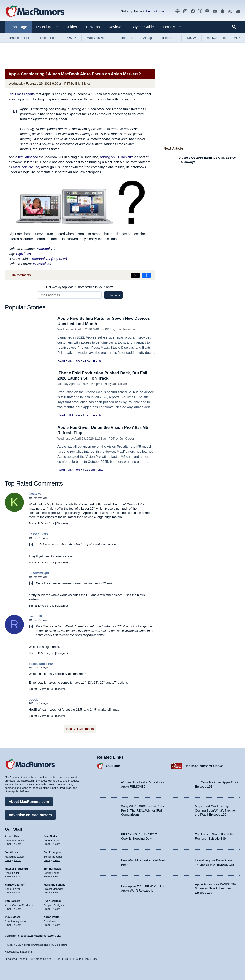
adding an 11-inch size (117, 157)
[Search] (236, 27)
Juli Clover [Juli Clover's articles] (11, 852)
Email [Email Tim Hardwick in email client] (47, 876)
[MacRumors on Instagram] (185, 11)
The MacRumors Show (203, 766)
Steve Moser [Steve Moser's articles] (13, 917)
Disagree (62, 523)
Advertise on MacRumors (30, 815)
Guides (71, 27)
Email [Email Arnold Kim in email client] (8, 844)
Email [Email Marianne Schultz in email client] (47, 893)
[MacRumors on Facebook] (193, 11)
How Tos (93, 27)
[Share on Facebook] (146, 275)
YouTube (113, 766)
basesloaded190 (41, 664)
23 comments (92, 361)
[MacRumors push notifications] (223, 11)
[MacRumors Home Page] (35, 12)
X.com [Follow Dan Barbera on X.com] (18, 909)
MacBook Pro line (26, 167)
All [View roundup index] (237, 38)
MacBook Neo (97, 38)
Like (52, 523)
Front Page (18, 27)
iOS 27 (72, 38)
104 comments (20, 275)
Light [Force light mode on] (86, 959)
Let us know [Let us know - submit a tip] (155, 11)
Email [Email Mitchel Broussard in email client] (8, 876)
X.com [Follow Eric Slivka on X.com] (56, 844)
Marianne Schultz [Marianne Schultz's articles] (55, 885)
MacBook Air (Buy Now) (49, 259)
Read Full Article (69, 361)
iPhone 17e (125, 38)
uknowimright (39, 573)
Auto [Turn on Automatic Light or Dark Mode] (79, 959)
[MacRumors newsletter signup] (238, 11)
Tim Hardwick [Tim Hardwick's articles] (52, 869)
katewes (35, 494)
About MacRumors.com (29, 802)
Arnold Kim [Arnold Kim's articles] (12, 836)
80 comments (92, 415)
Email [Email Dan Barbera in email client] (8, 909)
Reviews (115, 27)
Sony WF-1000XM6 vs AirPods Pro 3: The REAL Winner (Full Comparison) (142, 810)
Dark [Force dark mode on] (94, 959)
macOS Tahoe (217, 38)
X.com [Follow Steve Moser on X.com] (18, 925)
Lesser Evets (38, 534)
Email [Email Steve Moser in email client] (8, 925)
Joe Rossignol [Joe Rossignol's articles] (53, 852)
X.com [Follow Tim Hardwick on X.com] (56, 876)
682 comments (93, 470)
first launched (28, 157)
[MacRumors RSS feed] (230, 11)
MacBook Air (46, 249)
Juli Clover (120, 384)
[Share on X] (135, 275)
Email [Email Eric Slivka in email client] (47, 844)
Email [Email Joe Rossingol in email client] (47, 860)
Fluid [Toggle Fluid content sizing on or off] (57, 959)
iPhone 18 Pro (19, 38)
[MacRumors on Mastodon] (207, 11)
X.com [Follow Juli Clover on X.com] (18, 860)
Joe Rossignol (126, 329)
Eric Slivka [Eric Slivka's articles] (50, 836)
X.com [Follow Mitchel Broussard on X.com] (18, 876)
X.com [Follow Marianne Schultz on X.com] (56, 893)
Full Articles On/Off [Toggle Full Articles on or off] (40, 959)
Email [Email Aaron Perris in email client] (47, 925)
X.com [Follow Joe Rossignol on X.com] (56, 860)
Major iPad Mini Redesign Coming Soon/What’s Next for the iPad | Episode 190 (215, 810)
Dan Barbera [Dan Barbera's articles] (13, 901)
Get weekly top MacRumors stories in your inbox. (80, 287)
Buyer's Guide (143, 27)
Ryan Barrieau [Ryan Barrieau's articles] (53, 901)
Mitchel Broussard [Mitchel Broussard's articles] (16, 869)
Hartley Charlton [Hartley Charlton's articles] (15, 885)
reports (22, 94)
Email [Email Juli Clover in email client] (8, 860)
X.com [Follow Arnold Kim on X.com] (18, 844)
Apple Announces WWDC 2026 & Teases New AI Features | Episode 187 (217, 888)
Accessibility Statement (18, 952)
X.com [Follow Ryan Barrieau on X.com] (56, 909)
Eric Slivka (82, 84)
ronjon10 (35, 616)
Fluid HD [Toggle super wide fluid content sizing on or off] (67, 959)
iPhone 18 (170, 38)
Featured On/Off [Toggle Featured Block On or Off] (16, 959)
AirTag (148, 38)
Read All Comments (80, 729)
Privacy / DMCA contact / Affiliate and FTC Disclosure (36, 945)
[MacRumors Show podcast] (178, 11)
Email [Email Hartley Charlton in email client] (8, 893)
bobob (33, 699)
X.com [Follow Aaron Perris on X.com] (56, 925)
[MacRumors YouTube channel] (215, 11)
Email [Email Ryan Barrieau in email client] (47, 909)
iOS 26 (192, 38)
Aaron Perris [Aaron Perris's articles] (52, 917)
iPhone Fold (48, 38)
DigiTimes (23, 254)
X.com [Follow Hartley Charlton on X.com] (18, 893)
